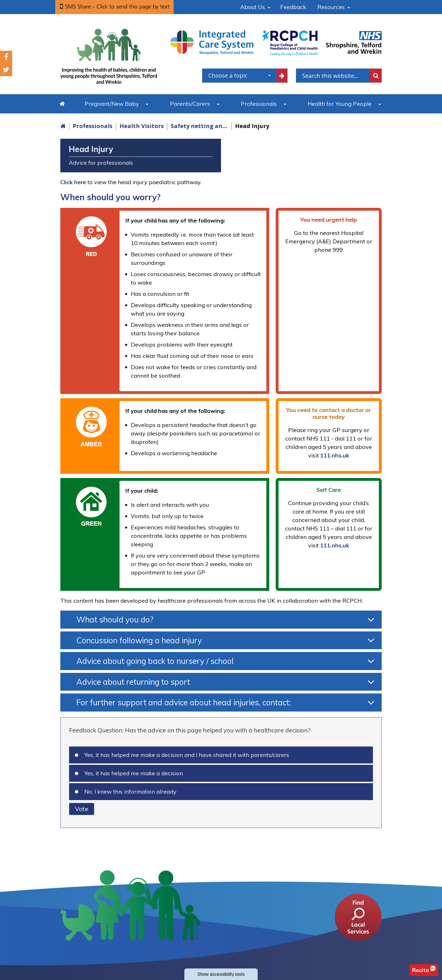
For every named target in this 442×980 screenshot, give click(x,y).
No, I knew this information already (126, 791)
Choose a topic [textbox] (228, 75)
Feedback (293, 7)
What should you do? (115, 619)
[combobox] (239, 76)
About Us (253, 7)
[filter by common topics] (282, 76)
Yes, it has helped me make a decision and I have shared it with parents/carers (182, 755)
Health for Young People (340, 104)
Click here (73, 182)
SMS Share (117, 6)
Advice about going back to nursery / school (155, 661)
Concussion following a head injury (139, 640)
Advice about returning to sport (133, 682)
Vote (82, 809)
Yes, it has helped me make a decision (129, 773)
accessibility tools (221, 974)
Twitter (6, 70)
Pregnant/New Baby (112, 104)
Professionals (259, 104)
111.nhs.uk (335, 455)
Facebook (6, 57)
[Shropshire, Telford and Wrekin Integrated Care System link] (212, 42)
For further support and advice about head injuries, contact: (184, 702)
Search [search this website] (376, 76)
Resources (331, 7)
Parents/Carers (190, 104)
